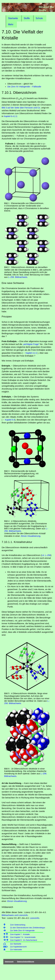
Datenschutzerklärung (26, 962)
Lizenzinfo (35, 918)
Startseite (13, 18)
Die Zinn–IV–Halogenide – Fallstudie (24, 87)
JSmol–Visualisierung (30, 536)
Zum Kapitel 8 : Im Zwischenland (24, 940)
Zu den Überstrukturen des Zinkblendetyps (28, 928)
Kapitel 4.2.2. (32, 353)
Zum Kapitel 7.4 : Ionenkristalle (23, 937)
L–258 (11, 277)
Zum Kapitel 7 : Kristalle (20, 934)
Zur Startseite (16, 944)
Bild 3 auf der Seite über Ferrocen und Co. (21, 108)
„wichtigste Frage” (31, 344)
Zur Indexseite (16, 950)
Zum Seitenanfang (18, 925)
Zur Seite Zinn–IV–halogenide (22, 930)
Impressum (9, 962)
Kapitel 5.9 (10, 420)
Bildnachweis (21, 277)
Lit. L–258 (46, 555)
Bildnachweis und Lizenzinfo (15, 915)
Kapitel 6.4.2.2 (11, 116)
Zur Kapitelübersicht (18, 947)
